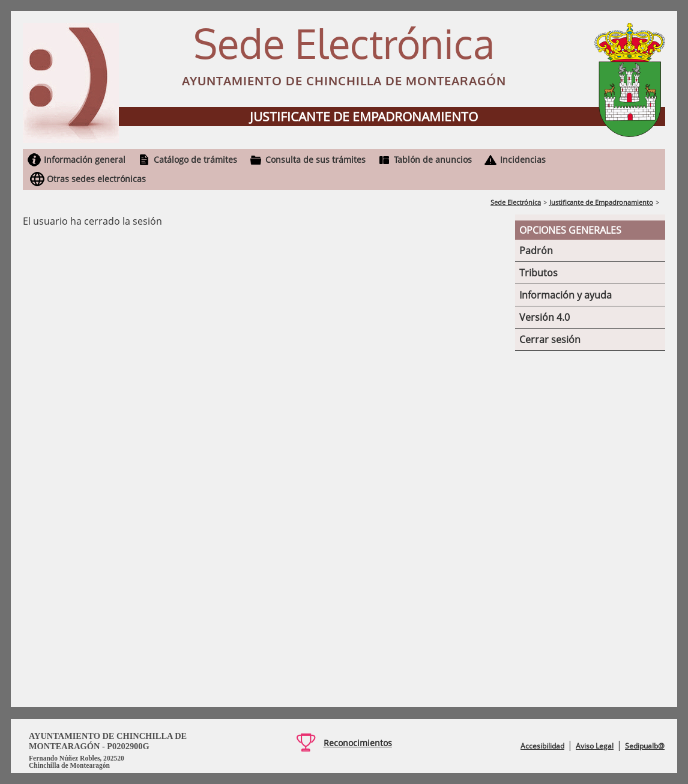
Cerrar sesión (550, 339)
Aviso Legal (595, 746)
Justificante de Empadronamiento (601, 202)
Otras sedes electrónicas (96, 179)
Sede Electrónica (516, 202)
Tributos (539, 273)
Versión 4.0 (545, 317)
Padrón (536, 251)
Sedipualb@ (645, 746)
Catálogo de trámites (195, 160)
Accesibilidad (542, 746)
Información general (85, 160)
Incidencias (523, 160)
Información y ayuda (566, 295)
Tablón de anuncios (433, 160)
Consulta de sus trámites (315, 160)
